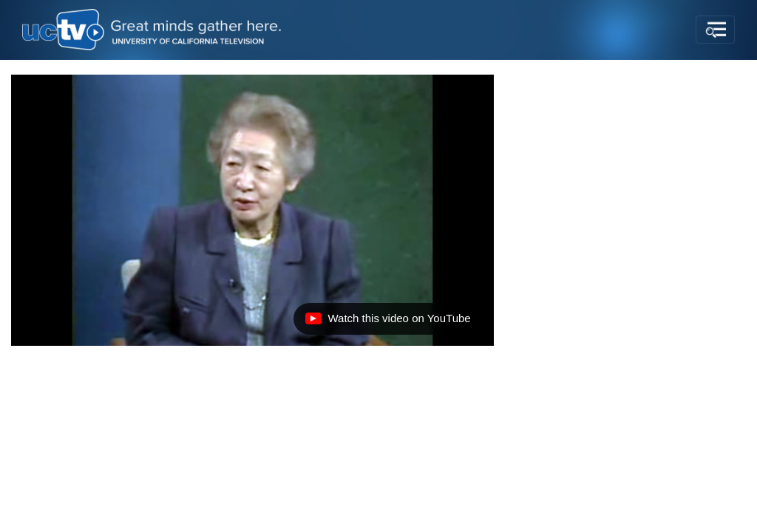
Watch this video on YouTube (387, 322)
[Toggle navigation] (715, 30)
